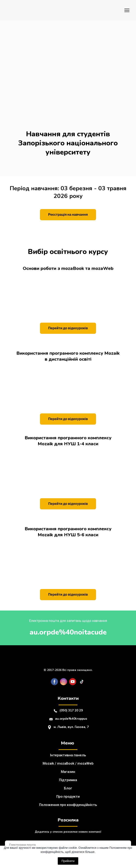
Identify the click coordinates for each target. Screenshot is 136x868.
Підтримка (68, 780)
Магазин (68, 772)
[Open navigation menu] (127, 10)
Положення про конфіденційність (68, 805)
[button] (68, 215)
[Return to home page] (17, 10)
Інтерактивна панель (68, 755)
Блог (68, 788)
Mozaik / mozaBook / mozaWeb (68, 763)
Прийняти (68, 861)
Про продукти (68, 796)
